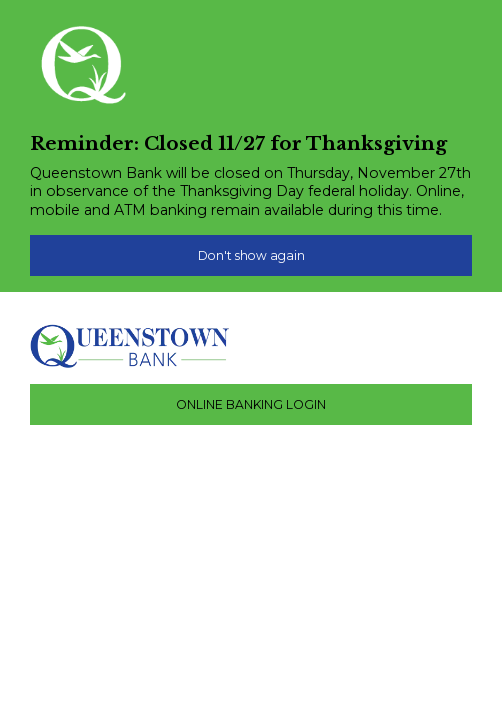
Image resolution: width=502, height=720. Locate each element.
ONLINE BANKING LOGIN (251, 404)
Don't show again (251, 255)
